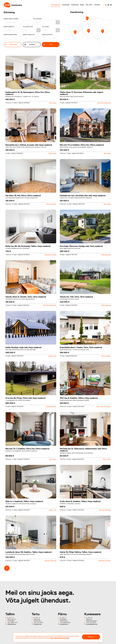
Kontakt (97, 5)
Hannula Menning (105, 510)
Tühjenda (30, 45)
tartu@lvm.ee (38, 624)
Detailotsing (11, 45)
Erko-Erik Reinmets (104, 103)
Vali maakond (46, 21)
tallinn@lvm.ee (12, 624)
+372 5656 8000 (65, 622)
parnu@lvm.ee (64, 624)
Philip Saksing (106, 255)
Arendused (66, 5)
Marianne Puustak (105, 561)
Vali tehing (51, 29)
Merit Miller (107, 459)
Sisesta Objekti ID (13, 29)
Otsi (48, 45)
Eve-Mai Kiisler (51, 204)
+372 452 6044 (91, 622)
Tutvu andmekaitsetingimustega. (60, 638)
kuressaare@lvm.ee (92, 624)
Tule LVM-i (89, 5)
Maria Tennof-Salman (103, 407)
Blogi (82, 5)
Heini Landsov (106, 356)
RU (111, 5)
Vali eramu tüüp (32, 29)
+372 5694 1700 (12, 622)
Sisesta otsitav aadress (17, 21)
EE (106, 5)
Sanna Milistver (51, 407)
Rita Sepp (53, 103)
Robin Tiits (53, 510)
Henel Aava (52, 154)
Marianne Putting (50, 255)
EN (108, 5)
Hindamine (75, 5)
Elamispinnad (56, 5)
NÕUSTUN (91, 637)
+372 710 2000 (38, 622)
